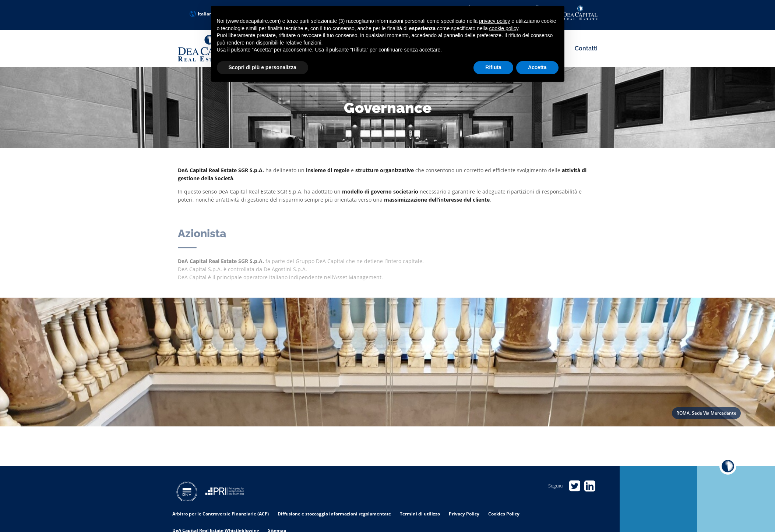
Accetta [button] (537, 67)
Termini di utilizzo (420, 514)
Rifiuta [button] (493, 67)
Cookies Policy (504, 514)
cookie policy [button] (504, 28)
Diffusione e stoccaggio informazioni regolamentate (334, 514)
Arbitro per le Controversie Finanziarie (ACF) (221, 514)
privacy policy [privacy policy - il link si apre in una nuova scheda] (494, 21)
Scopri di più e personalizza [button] (263, 67)
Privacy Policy (464, 514)
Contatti (586, 48)
